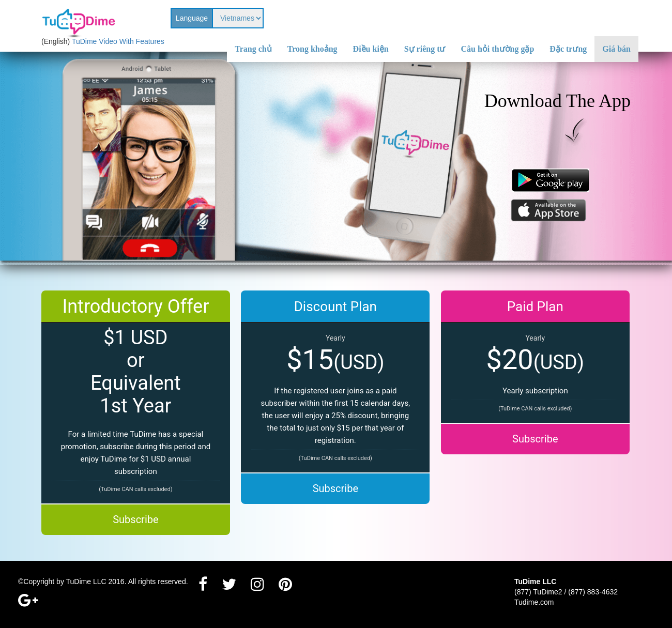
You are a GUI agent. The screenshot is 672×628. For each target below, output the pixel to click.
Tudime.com (534, 602)
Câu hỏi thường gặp (498, 49)
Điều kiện (371, 49)
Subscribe (135, 519)
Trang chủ (253, 49)
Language (192, 18)
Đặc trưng (568, 49)
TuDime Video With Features (118, 41)
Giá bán (616, 49)
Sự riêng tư (425, 49)
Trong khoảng (312, 49)
